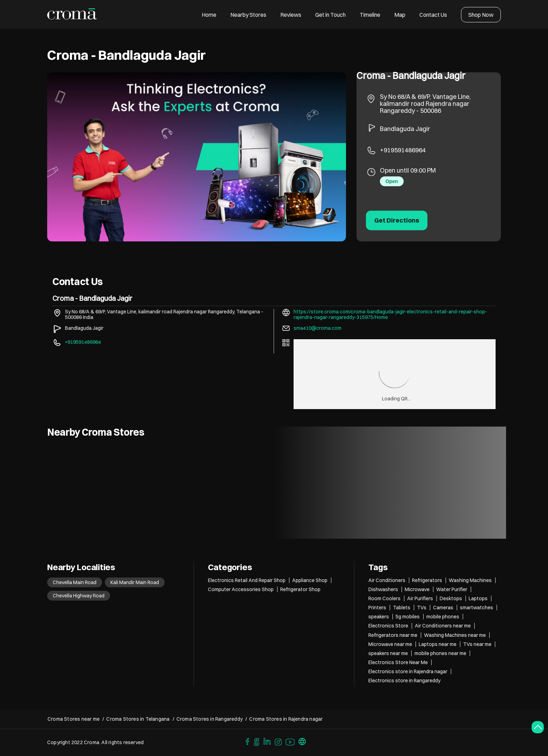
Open (392, 181)
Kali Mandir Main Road (135, 582)
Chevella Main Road (75, 582)
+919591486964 (403, 150)
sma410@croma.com (318, 328)
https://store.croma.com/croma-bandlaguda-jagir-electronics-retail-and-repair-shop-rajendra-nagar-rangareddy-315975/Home (390, 314)
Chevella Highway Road (79, 596)
